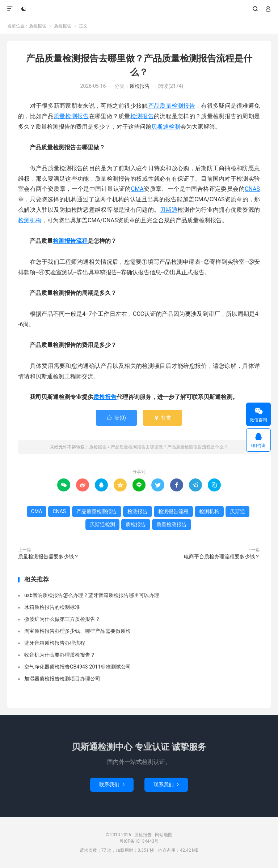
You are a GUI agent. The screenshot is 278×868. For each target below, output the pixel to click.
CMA (137, 189)
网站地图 (164, 835)
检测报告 (142, 116)
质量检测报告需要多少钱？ (49, 557)
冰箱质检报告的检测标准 (52, 607)
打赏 (162, 418)
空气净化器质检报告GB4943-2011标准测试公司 (78, 667)
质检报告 (139, 9)
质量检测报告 (71, 116)
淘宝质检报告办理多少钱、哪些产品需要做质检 (77, 631)
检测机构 (30, 220)
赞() (116, 418)
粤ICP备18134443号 (139, 841)
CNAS (252, 189)
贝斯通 (169, 210)
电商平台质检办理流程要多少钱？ (222, 557)
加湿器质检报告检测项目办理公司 (62, 679)
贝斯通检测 (166, 127)
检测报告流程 (70, 241)
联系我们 (112, 785)
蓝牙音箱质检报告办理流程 (55, 643)
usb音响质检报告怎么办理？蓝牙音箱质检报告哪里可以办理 (92, 595)
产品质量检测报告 (172, 106)
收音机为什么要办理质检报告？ (60, 655)
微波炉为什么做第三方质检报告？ (62, 619)
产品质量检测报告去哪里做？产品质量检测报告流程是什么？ (169, 447)
